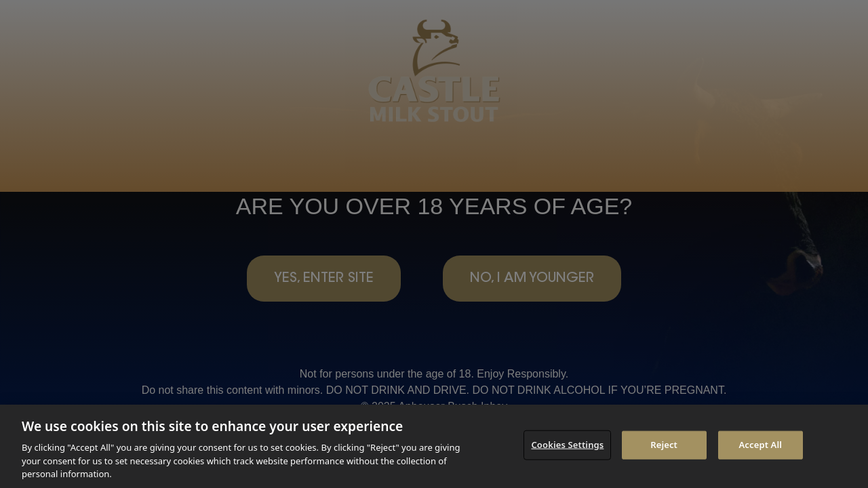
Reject (664, 445)
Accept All (760, 445)
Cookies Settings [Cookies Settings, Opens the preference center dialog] (567, 445)
